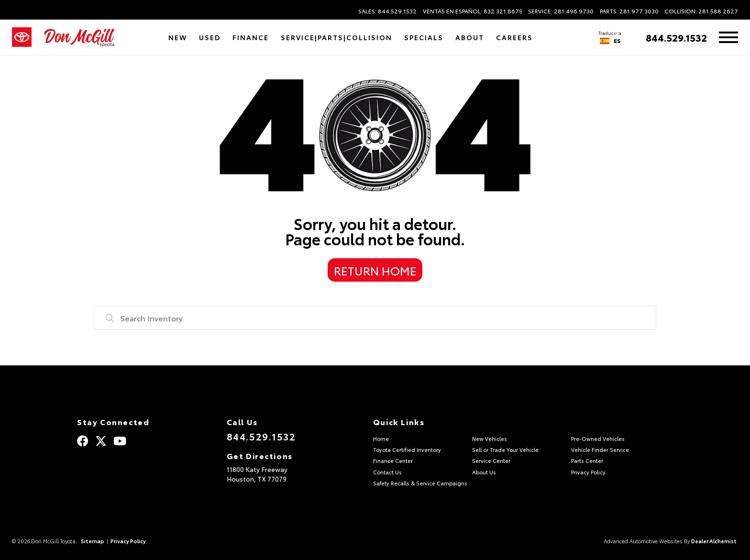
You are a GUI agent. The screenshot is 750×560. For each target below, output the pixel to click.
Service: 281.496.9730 (561, 11)
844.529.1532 (676, 37)
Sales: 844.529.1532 (387, 11)
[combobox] (375, 318)
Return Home (375, 270)
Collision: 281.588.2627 (701, 11)
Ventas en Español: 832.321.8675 (473, 11)
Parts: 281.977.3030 (629, 11)
